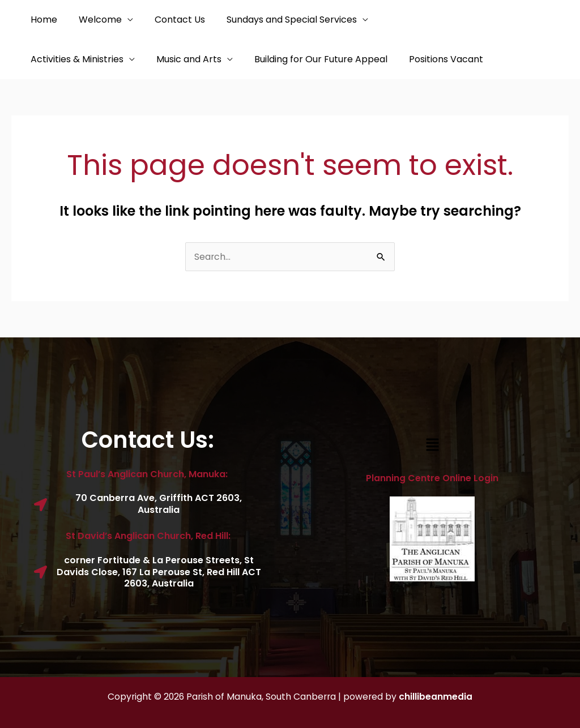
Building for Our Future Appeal (190, 59)
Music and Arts (61, 59)
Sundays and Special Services (280, 20)
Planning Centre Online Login (432, 478)
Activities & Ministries (421, 20)
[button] (432, 446)
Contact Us (171, 20)
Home (42, 20)
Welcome (95, 20)
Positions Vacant (312, 59)
